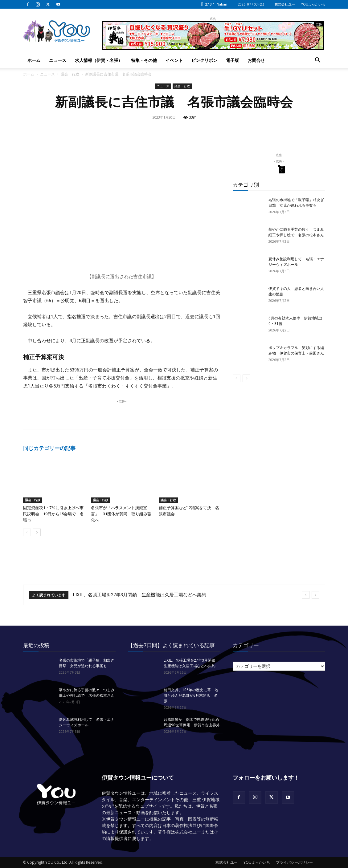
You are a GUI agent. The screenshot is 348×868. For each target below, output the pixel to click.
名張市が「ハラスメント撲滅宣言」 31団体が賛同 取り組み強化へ (121, 514)
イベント (174, 60)
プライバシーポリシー (294, 862)
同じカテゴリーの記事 (49, 448)
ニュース (58, 60)
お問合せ (256, 60)
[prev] (306, 595)
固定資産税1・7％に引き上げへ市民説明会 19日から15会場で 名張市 (53, 514)
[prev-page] (27, 532)
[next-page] (37, 532)
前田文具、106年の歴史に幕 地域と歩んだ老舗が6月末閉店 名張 (191, 696)
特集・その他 (144, 60)
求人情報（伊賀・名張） (99, 60)
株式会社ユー (285, 4)
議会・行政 (70, 74)
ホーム (34, 60)
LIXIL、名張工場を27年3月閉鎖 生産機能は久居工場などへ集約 (140, 595)
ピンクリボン (204, 60)
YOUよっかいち (313, 4)
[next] (315, 595)
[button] (318, 61)
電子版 (232, 60)
